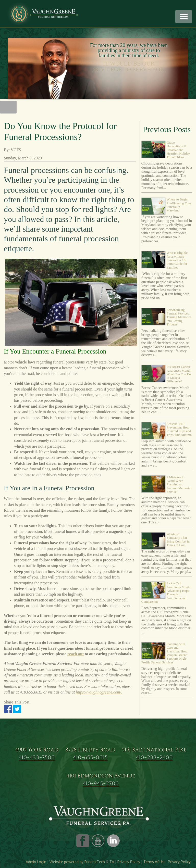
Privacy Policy (129, 862)
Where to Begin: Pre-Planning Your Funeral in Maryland (179, 205)
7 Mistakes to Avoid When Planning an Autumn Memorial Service (179, 484)
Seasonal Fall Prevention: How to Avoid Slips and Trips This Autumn (179, 429)
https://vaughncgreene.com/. (99, 692)
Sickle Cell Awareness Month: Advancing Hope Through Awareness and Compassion (166, 592)
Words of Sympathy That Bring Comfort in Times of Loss (178, 539)
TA (112, 862)
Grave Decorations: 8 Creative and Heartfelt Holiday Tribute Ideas (178, 150)
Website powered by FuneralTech (77, 862)
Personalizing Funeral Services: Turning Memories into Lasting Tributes (179, 317)
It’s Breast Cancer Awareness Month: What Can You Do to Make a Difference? (179, 374)
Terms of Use (155, 862)
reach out (76, 654)
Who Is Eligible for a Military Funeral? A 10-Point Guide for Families (177, 260)
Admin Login (36, 862)
